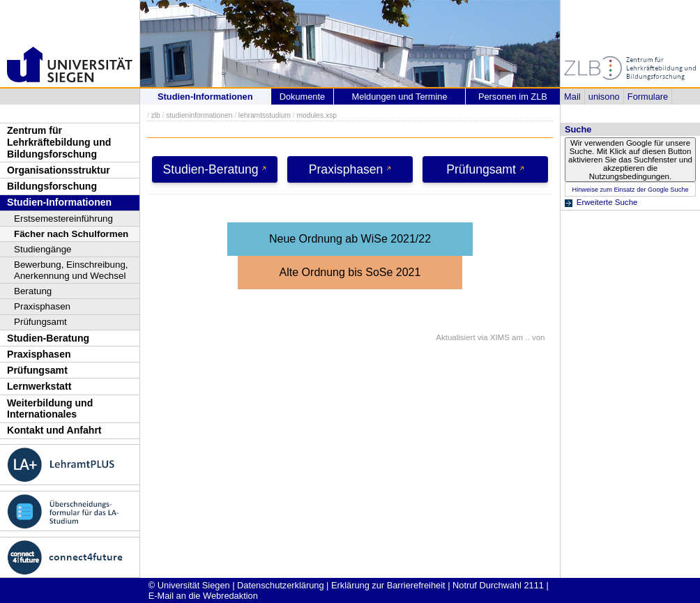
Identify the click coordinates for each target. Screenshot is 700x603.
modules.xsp (316, 115)
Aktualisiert (455, 337)
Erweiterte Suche (607, 202)
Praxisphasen (42, 306)
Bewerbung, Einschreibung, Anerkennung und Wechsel (71, 270)
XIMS (500, 337)
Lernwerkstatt (39, 386)
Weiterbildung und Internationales (50, 409)
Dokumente (302, 97)
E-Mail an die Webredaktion (203, 596)
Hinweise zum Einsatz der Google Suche (630, 190)
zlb (156, 115)
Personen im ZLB (513, 97)
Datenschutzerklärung (280, 585)
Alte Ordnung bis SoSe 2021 (350, 272)
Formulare (648, 97)
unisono (604, 97)
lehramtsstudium (265, 115)
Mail (572, 97)
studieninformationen (199, 115)
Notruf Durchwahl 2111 (498, 585)
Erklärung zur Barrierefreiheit (388, 585)
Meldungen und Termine (399, 97)
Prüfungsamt (40, 322)
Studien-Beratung (48, 338)
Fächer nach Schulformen (71, 234)
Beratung (33, 291)
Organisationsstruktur (59, 170)
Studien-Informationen (59, 202)
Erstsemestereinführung (63, 219)
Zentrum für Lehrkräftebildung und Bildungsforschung (59, 142)
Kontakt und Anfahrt (54, 430)
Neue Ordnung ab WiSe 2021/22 (350, 239)
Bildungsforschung (52, 186)
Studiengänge (43, 249)
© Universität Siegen (189, 585)
